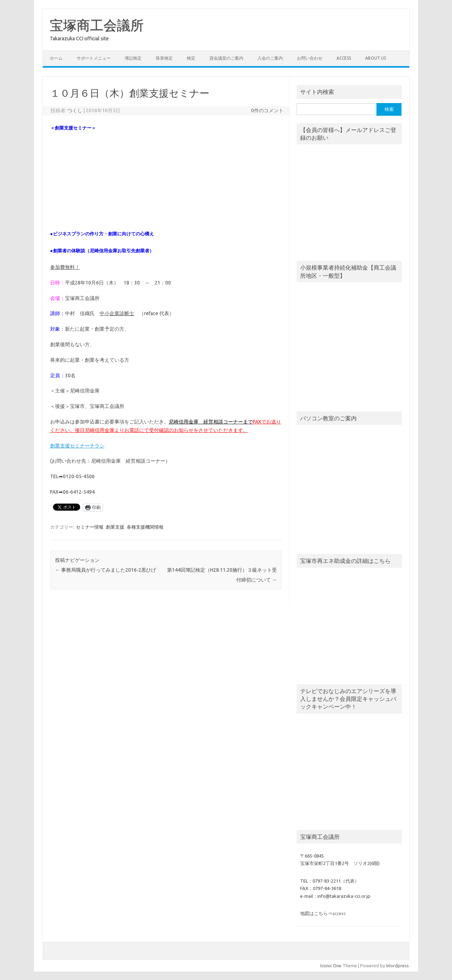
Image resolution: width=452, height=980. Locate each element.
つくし (75, 110)
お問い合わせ (310, 58)
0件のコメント (267, 110)
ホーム (56, 58)
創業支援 (115, 527)
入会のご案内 (270, 58)
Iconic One (331, 966)
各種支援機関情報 (145, 527)
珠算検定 (164, 58)
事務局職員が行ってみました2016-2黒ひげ (106, 570)
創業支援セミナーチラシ (77, 446)
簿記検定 (133, 58)
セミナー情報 (90, 527)
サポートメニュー (94, 58)
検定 (191, 58)
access (344, 58)
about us (376, 58)
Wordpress (397, 966)
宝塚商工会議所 (97, 25)
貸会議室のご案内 (226, 58)
